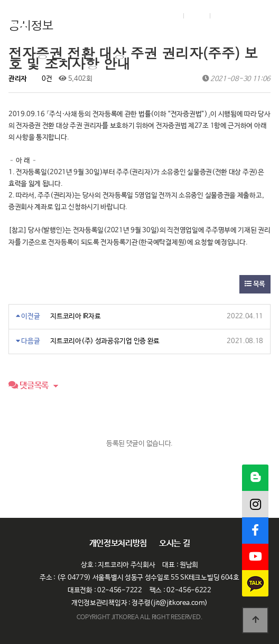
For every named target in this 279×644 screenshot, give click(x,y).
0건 (43, 79)
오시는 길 (175, 544)
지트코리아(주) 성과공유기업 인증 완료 (105, 341)
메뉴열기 (260, 16)
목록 (255, 284)
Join (196, 16)
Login (167, 16)
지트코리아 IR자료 (75, 316)
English (232, 16)
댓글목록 (29, 386)
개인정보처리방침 (118, 544)
